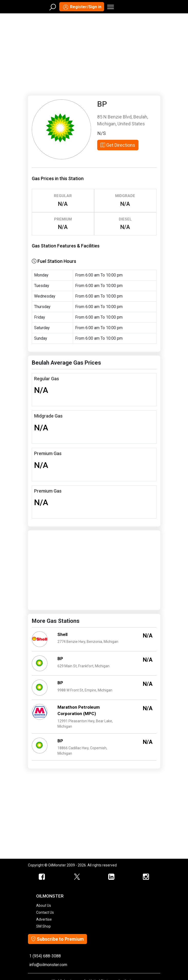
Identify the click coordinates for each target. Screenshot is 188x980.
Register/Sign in (82, 7)
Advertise (44, 919)
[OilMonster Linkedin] (111, 877)
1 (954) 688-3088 (45, 956)
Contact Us (45, 912)
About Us (44, 905)
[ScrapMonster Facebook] (42, 877)
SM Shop (43, 926)
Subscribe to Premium (57, 939)
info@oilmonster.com (48, 965)
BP (60, 659)
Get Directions (118, 145)
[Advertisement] (94, 53)
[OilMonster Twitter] (77, 877)
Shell (62, 634)
